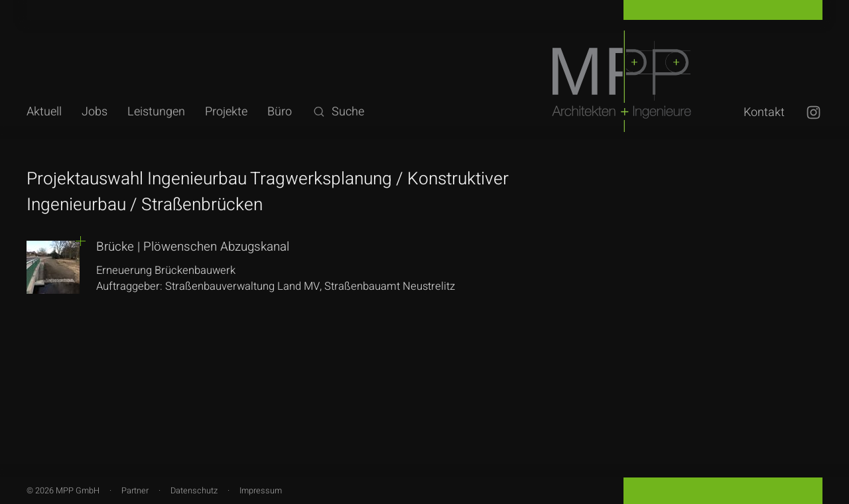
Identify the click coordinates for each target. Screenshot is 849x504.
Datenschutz (194, 491)
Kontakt (764, 112)
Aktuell (44, 112)
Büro (280, 112)
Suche (338, 112)
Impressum (261, 491)
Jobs (95, 112)
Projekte (226, 112)
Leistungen (156, 112)
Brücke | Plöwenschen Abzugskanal (193, 247)
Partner (135, 491)
